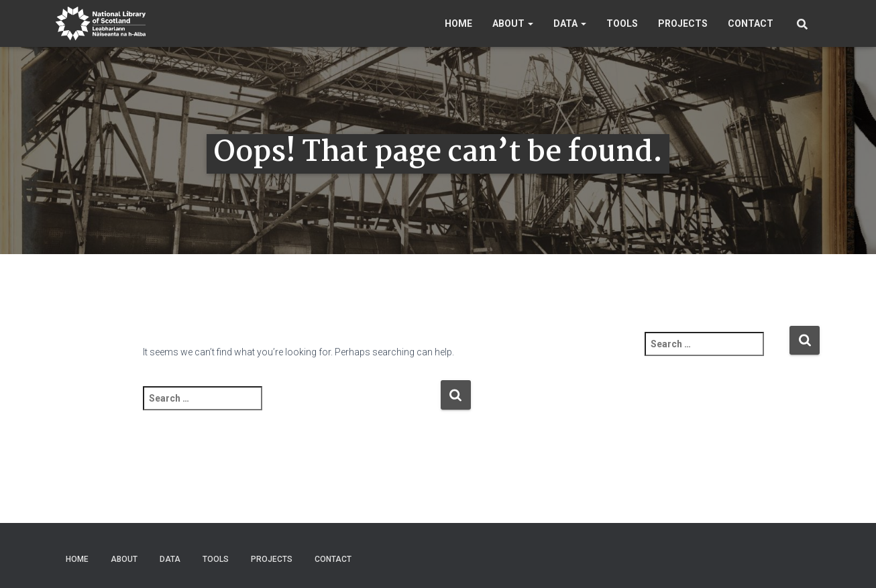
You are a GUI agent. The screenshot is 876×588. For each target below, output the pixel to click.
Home (458, 23)
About (513, 23)
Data (570, 23)
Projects (683, 23)
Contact (751, 23)
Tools (622, 23)
